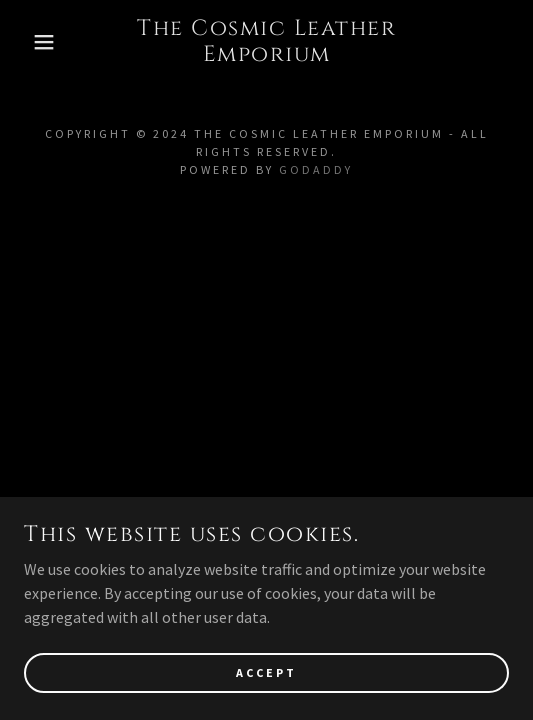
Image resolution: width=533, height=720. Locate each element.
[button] (37, 42)
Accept (266, 672)
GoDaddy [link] (316, 169)
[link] (266, 42)
